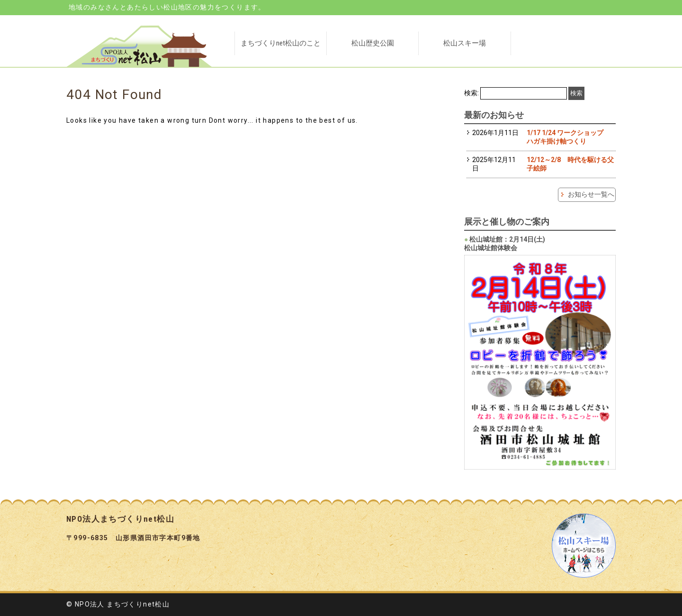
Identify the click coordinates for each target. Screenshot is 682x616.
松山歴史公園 (373, 43)
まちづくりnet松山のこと (281, 43)
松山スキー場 (465, 43)
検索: (471, 93)
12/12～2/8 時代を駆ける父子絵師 (570, 164)
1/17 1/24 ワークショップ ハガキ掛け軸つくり (568, 137)
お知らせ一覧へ (591, 194)
